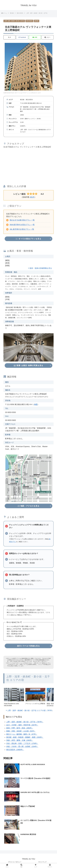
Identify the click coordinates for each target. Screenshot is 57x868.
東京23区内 (29, 21)
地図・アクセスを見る (28, 506)
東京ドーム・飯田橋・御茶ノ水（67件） (22, 734)
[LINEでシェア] (35, 37)
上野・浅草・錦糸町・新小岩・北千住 (14, 21)
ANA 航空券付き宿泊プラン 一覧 (22, 225)
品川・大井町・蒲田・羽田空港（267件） (22, 725)
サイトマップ (42, 862)
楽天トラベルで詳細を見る (28, 646)
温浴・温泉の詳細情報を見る (41, 268)
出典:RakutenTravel (9, 93)
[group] (14, 698)
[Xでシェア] (9, 37)
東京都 (37, 21)
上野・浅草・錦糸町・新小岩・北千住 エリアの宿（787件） (30, 711)
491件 (32, 197)
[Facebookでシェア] (22, 37)
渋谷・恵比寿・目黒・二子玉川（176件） (22, 743)
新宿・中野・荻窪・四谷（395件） (20, 728)
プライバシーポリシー (15, 862)
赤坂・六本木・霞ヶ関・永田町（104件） (22, 747)
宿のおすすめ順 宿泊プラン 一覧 (22, 220)
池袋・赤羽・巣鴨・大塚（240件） (20, 740)
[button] (48, 37)
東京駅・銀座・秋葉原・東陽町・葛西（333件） (25, 737)
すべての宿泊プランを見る (29, 239)
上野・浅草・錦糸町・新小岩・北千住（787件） (25, 722)
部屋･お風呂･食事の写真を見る (28, 366)
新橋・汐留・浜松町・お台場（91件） (21, 731)
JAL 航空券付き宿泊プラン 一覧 (22, 229)
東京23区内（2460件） (15, 750)
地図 (36, 404)
